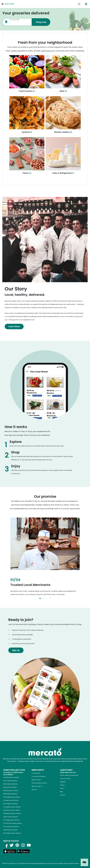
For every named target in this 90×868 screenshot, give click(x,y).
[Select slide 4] (50, 598)
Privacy (62, 785)
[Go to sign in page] (79, 4)
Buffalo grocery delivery (10, 794)
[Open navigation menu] (3, 4)
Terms (62, 788)
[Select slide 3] (47, 598)
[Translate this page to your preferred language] (86, 4)
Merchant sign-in (37, 786)
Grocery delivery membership (69, 775)
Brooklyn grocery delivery (11, 791)
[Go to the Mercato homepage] (9, 4)
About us (34, 790)
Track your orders (65, 779)
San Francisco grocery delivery (13, 823)
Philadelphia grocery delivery (12, 813)
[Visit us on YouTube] (29, 845)
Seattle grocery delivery (10, 830)
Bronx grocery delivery (10, 787)
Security (63, 795)
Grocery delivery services (39, 783)
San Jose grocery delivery (11, 827)
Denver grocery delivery (10, 804)
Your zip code (14, 20)
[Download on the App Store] (10, 852)
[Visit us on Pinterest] (17, 845)
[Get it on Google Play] (23, 852)
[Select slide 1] (40, 598)
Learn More (14, 326)
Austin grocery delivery (10, 781)
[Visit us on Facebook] (6, 845)
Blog (61, 792)
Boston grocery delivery (10, 784)
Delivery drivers (36, 780)
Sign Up (16, 650)
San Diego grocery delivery (11, 820)
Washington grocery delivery (12, 833)
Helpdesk (63, 782)
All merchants (36, 773)
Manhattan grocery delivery (12, 810)
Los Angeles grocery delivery (12, 807)
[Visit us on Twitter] (12, 845)
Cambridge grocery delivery (12, 797)
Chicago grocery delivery (11, 800)
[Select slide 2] (43, 598)
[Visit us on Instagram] (23, 845)
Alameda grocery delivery (11, 777)
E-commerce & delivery (39, 776)
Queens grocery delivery (11, 817)
